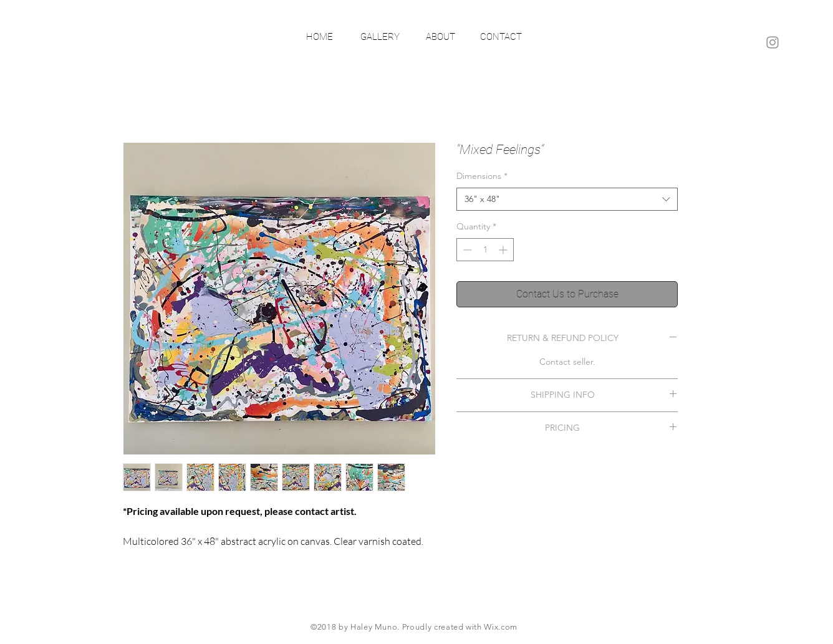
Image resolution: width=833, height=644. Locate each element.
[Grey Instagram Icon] (773, 42)
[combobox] (567, 199)
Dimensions (482, 176)
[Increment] (504, 250)
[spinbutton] (485, 250)
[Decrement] (466, 250)
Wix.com (501, 627)
